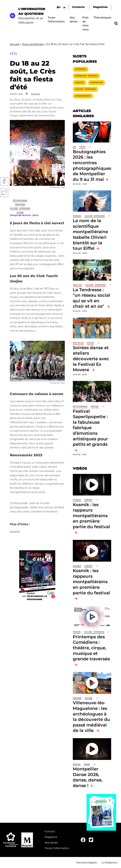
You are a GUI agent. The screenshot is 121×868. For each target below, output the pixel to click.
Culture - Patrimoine (20, 208)
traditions (20, 204)
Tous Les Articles (33, 44)
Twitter (4, 193)
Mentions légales (86, 862)
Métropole (81, 69)
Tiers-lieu (77, 285)
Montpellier (96, 83)
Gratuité (80, 83)
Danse (87, 764)
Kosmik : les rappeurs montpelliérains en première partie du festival (91, 516)
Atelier (90, 343)
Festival (95, 406)
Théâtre (77, 632)
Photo (82, 147)
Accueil (15, 44)
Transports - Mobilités (86, 76)
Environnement (83, 96)
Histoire (89, 698)
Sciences (77, 216)
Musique (77, 500)
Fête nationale (20, 200)
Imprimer (35, 94)
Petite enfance (80, 406)
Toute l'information (57, 848)
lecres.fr (15, 531)
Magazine (51, 837)
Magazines (100, 7)
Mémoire (77, 698)
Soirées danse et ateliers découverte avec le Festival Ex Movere (91, 359)
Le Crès (20, 212)
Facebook (4, 181)
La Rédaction (110, 862)
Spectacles (78, 343)
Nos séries (51, 843)
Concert (88, 500)
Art (74, 147)
